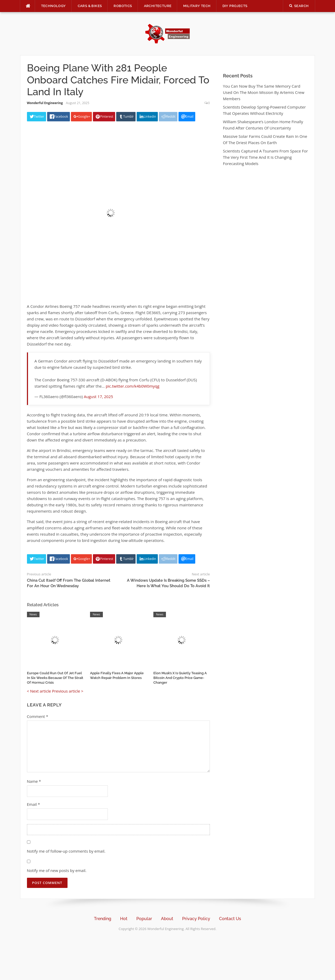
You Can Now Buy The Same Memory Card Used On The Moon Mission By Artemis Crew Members (264, 92)
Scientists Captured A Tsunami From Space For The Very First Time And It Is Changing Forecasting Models (266, 157)
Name (34, 781)
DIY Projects (235, 6)
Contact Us (230, 919)
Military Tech (197, 6)
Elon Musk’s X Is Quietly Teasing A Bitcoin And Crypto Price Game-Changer (180, 678)
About (167, 919)
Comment (38, 716)
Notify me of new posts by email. (57, 870)
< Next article (39, 691)
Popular (144, 919)
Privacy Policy (196, 919)
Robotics (123, 6)
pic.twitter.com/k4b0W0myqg (133, 386)
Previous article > (68, 691)
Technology (54, 6)
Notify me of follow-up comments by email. (66, 851)
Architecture (158, 6)
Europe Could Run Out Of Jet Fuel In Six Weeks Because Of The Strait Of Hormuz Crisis (55, 678)
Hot (124, 919)
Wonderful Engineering (45, 103)
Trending (103, 919)
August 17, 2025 (98, 396)
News (33, 614)
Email (33, 804)
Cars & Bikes (90, 6)
